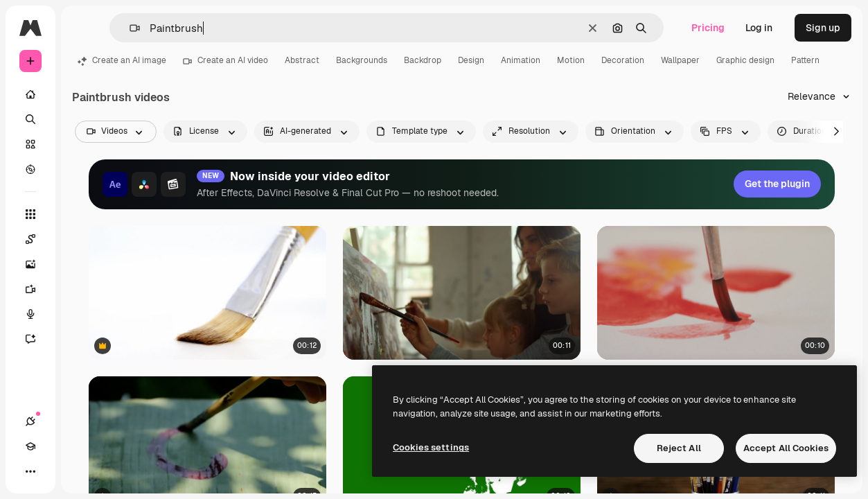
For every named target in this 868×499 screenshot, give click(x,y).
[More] (30, 471)
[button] (129, 28)
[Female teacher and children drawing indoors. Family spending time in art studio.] (462, 293)
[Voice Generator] (30, 314)
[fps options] (726, 132)
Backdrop (423, 60)
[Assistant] (30, 339)
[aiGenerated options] (307, 132)
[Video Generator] (30, 289)
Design (471, 60)
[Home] (30, 94)
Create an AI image (122, 60)
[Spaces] (30, 239)
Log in (759, 28)
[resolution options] (531, 132)
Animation (521, 60)
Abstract (302, 60)
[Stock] (30, 144)
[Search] (30, 119)
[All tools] (30, 214)
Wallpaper (680, 60)
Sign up (823, 28)
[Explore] (30, 169)
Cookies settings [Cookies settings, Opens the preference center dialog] (431, 447)
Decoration (623, 60)
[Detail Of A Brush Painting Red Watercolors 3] (716, 293)
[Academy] (30, 446)
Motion (571, 60)
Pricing (708, 28)
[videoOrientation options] (635, 132)
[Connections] (30, 421)
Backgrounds (362, 60)
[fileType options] (421, 132)
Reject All (679, 448)
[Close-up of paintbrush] (207, 293)
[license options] (205, 132)
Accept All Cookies (786, 448)
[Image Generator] (30, 264)
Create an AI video (225, 60)
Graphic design (745, 60)
